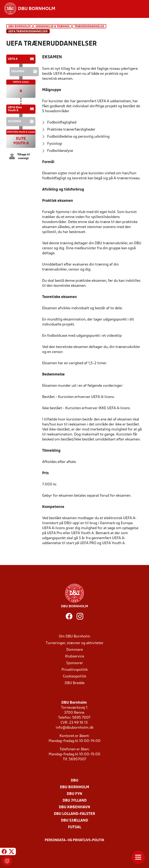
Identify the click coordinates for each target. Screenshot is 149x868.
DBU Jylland (75, 801)
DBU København (74, 807)
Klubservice (75, 657)
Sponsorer (75, 663)
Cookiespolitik (74, 677)
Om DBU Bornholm (74, 637)
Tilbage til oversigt (23, 157)
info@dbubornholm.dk (75, 728)
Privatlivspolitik (75, 670)
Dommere (75, 650)
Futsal (75, 827)
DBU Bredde (75, 683)
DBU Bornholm (19, 27)
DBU (74, 781)
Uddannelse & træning (52, 27)
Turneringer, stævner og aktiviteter (75, 643)
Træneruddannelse (89, 27)
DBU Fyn (74, 794)
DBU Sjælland (74, 821)
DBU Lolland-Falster (74, 814)
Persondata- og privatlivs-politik (74, 840)
